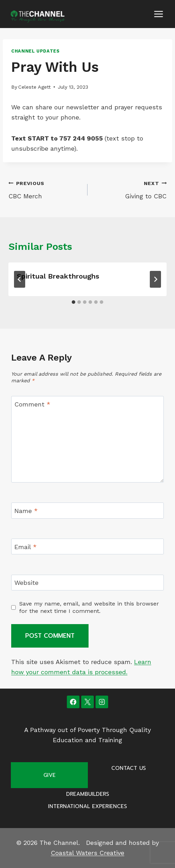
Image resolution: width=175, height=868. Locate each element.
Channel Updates (35, 51)
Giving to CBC (130, 189)
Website (26, 583)
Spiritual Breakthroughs (58, 276)
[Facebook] (73, 702)
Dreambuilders (88, 794)
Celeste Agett (34, 87)
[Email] (87, 546)
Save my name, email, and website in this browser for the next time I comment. (89, 607)
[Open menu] (158, 14)
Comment (32, 404)
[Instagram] (102, 702)
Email (26, 547)
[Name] (87, 510)
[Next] (155, 279)
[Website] (87, 583)
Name (26, 511)
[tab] (73, 302)
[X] (87, 702)
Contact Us (129, 768)
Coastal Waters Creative (87, 853)
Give (50, 775)
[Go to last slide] (20, 279)
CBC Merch (45, 189)
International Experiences (87, 806)
